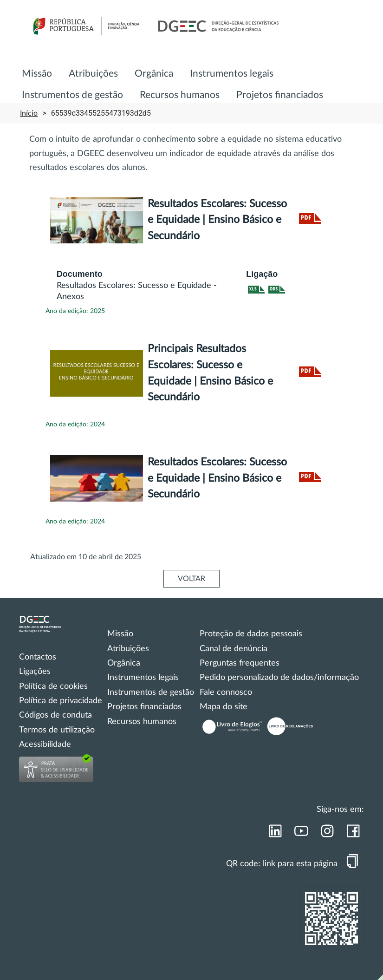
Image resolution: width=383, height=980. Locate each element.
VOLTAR (191, 579)
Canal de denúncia (234, 649)
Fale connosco (226, 693)
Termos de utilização (57, 730)
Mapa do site (224, 707)
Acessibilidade (45, 745)
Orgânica (154, 74)
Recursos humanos (180, 95)
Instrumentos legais (232, 74)
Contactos (38, 657)
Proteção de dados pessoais (251, 634)
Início (29, 113)
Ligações (35, 672)
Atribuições (93, 74)
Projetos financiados (280, 95)
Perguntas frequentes (240, 663)
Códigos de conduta (55, 715)
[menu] (191, 79)
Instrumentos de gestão (72, 95)
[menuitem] (37, 74)
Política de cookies (53, 686)
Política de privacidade (61, 701)
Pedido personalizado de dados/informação (279, 678)
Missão (37, 74)
